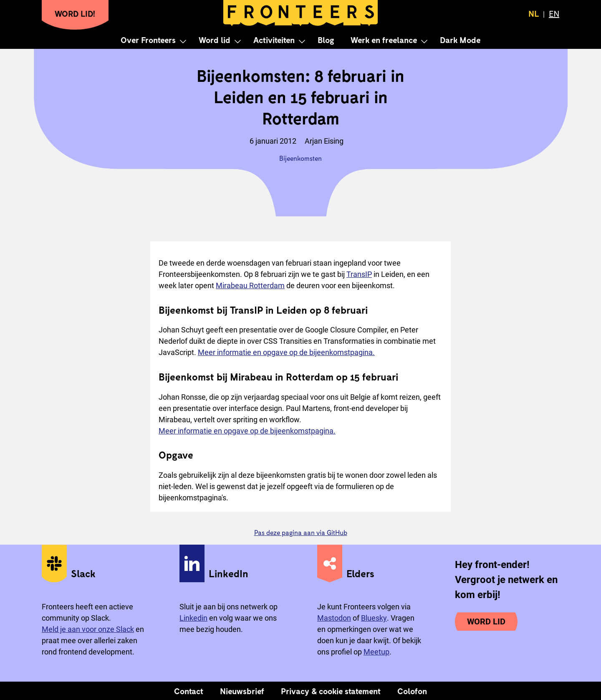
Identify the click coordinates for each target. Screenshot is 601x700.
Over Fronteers (148, 40)
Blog (326, 40)
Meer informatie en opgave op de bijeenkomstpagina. (286, 352)
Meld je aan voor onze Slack (88, 629)
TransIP (359, 274)
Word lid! (75, 13)
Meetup (376, 652)
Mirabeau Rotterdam (250, 285)
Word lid (215, 40)
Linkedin (193, 618)
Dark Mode (460, 40)
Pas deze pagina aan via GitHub (301, 532)
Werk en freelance (384, 40)
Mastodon (334, 618)
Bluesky (374, 618)
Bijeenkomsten (300, 158)
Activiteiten (274, 40)
